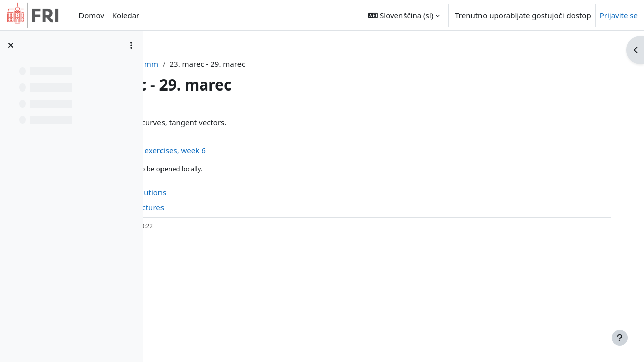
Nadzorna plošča (215, 64)
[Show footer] (620, 338)
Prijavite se (619, 15)
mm (263, 64)
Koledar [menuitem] (126, 15)
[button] (404, 15)
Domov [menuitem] (91, 15)
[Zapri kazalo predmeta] (11, 45)
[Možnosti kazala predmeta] (131, 45)
